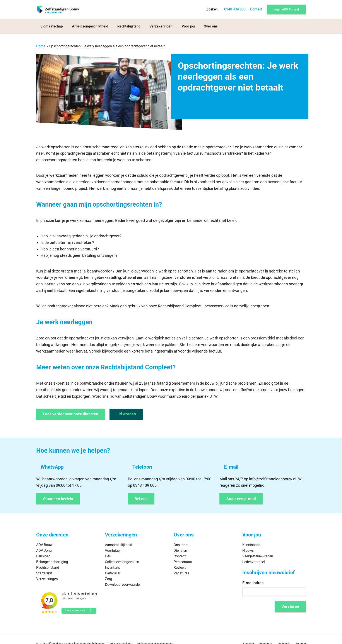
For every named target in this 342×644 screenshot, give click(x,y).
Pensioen (43, 556)
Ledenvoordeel (254, 562)
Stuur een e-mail (241, 499)
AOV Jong (44, 551)
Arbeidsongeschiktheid (90, 26)
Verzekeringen (161, 26)
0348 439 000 (235, 9)
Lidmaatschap (52, 26)
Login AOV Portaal (286, 9)
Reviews (180, 568)
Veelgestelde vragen (258, 556)
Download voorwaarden (123, 585)
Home (41, 46)
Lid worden (126, 414)
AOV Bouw (44, 545)
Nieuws (248, 551)
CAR (108, 556)
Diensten (180, 551)
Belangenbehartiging (52, 562)
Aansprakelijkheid (119, 545)
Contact (256, 9)
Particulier (113, 573)
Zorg (109, 579)
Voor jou (188, 26)
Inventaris (112, 568)
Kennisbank (251, 545)
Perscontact (183, 562)
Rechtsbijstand (129, 26)
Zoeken (212, 9)
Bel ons (141, 499)
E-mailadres (253, 583)
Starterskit (44, 573)
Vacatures (181, 573)
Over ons (211, 26)
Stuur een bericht (58, 499)
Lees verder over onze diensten (71, 414)
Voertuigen (113, 551)
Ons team (181, 545)
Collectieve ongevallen (122, 562)
